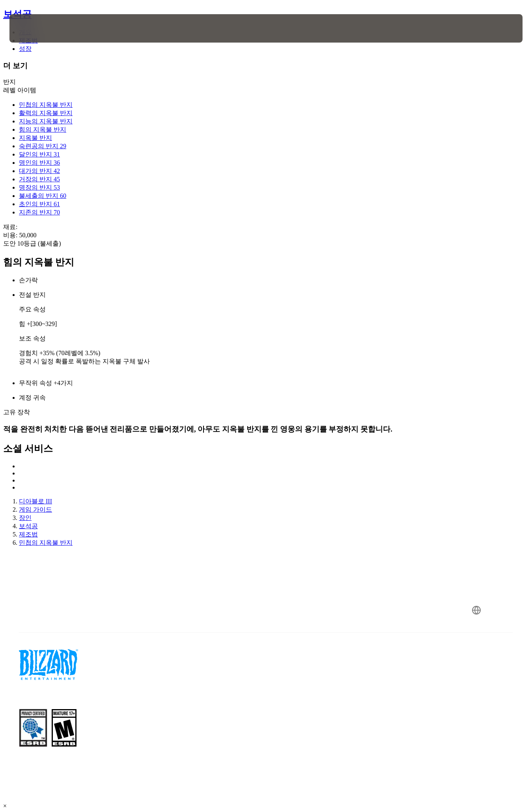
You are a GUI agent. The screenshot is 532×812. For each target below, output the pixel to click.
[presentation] (34, 28)
